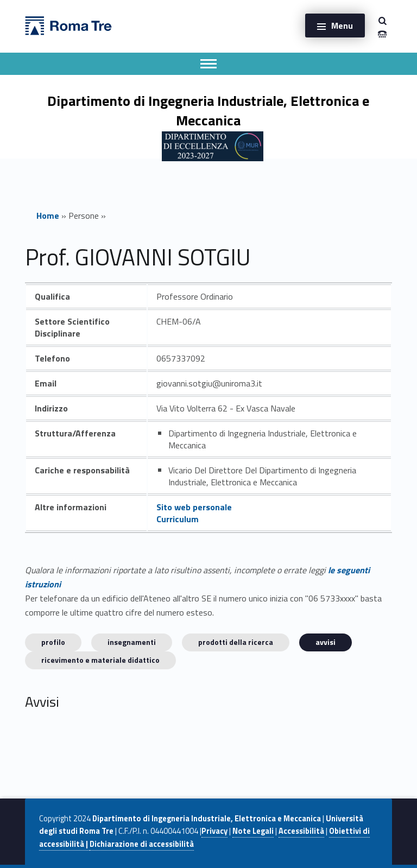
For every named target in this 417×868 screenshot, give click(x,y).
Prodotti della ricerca (236, 642)
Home (48, 216)
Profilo (53, 642)
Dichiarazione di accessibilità (142, 844)
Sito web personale (194, 507)
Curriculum (178, 519)
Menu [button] (342, 26)
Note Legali (253, 831)
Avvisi (326, 642)
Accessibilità (301, 831)
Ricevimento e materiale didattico (100, 660)
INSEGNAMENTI (132, 642)
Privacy (214, 831)
